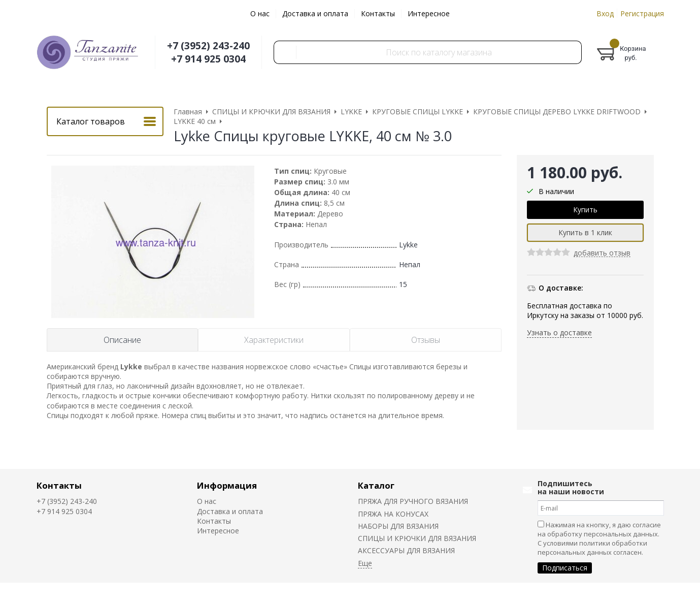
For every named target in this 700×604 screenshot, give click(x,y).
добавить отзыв (602, 253)
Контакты (378, 13)
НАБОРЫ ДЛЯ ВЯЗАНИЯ (398, 526)
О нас (260, 13)
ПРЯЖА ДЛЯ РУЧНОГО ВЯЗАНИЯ (413, 501)
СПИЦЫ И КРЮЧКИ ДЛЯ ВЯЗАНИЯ (417, 538)
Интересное (429, 13)
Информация (227, 485)
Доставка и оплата (315, 13)
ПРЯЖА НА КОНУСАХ (393, 514)
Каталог (376, 485)
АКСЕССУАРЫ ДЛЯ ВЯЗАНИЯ (406, 550)
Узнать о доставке (559, 332)
